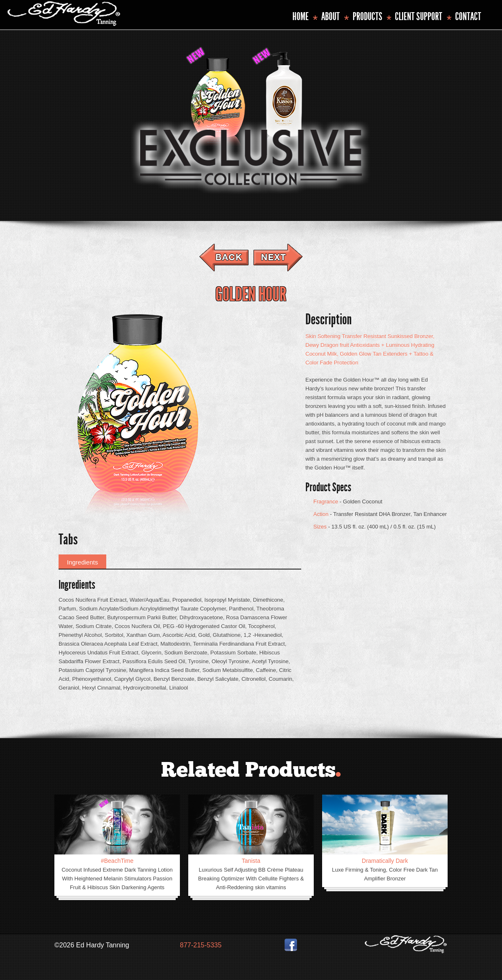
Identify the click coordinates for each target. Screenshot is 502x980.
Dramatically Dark (385, 861)
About (330, 17)
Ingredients (82, 562)
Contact (468, 17)
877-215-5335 (201, 945)
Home (301, 17)
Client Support (419, 17)
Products (368, 17)
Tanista (251, 861)
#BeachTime (117, 861)
